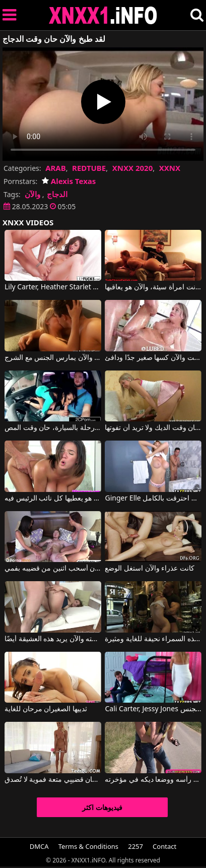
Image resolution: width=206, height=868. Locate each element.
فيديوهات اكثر (102, 807)
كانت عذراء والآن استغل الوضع (150, 569)
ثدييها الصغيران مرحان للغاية (46, 709)
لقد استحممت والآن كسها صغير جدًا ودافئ (153, 358)
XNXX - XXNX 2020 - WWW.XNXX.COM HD (103, 15)
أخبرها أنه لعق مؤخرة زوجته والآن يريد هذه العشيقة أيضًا (53, 639)
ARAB (56, 168)
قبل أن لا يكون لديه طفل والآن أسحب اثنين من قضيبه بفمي (53, 569)
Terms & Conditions (88, 846)
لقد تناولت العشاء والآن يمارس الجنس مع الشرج (53, 358)
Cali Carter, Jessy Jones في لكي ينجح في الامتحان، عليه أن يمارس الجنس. (153, 709)
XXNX (170, 168)
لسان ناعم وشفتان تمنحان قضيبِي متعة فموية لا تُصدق (53, 780)
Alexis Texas (69, 181)
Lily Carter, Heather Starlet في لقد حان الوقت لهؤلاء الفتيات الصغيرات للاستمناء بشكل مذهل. (53, 287)
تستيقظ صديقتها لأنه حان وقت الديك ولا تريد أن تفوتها (153, 428)
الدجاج (57, 194)
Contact (164, 846)
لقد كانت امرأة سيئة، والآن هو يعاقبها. (153, 287)
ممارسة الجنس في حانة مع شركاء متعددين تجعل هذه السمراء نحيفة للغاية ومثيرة (153, 639)
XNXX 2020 (133, 168)
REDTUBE (89, 168)
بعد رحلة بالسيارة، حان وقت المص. (53, 428)
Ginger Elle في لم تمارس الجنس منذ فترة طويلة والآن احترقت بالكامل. (153, 499)
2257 (135, 846)
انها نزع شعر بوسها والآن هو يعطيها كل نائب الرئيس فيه (53, 499)
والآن (32, 194)
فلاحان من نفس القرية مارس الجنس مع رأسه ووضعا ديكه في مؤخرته (153, 780)
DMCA (39, 846)
